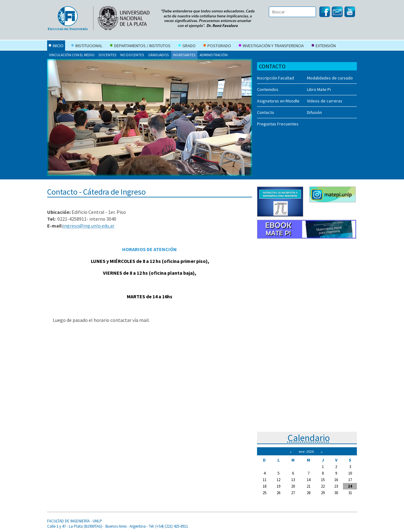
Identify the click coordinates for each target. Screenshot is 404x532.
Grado (187, 46)
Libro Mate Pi (319, 89)
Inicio (56, 46)
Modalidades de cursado (330, 78)
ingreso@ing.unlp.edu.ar (89, 226)
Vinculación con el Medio (72, 55)
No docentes (132, 55)
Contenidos (268, 89)
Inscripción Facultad (275, 78)
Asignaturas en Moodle (278, 101)
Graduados (159, 55)
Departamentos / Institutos (140, 46)
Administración (214, 55)
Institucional (87, 46)
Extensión (324, 46)
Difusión (314, 112)
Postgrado (217, 46)
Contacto (266, 112)
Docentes (108, 55)
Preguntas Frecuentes (278, 124)
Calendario (309, 438)
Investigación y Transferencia (271, 46)
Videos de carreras (325, 101)
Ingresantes (184, 55)
